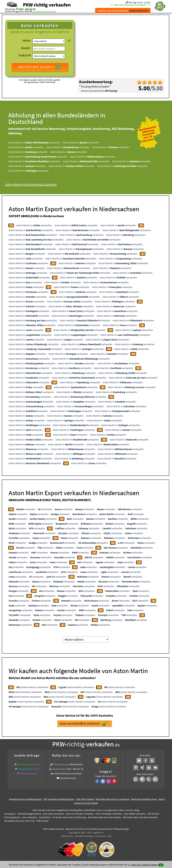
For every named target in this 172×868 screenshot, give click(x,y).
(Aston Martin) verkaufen (32, 687)
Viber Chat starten (29, 774)
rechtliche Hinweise (84, 836)
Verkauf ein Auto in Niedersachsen (25, 799)
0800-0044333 (76, 764)
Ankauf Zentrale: (61, 764)
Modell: (26, 48)
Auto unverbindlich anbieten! (84, 724)
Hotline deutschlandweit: (123, 11)
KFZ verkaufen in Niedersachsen (59, 799)
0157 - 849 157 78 (27, 9)
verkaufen (26, 509)
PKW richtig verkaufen (47, 5)
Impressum (100, 836)
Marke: (27, 40)
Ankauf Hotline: (59, 769)
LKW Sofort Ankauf (85, 799)
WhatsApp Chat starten (28, 764)
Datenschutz (67, 836)
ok (161, 865)
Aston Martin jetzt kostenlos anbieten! (31, 184)
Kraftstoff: (25, 55)
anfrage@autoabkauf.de (44, 11)
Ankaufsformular (68, 778)
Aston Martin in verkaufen (34, 142)
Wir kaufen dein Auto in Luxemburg (113, 799)
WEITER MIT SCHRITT (40, 67)
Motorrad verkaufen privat (144, 799)
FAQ (109, 836)
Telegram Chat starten (29, 769)
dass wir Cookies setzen (145, 865)
